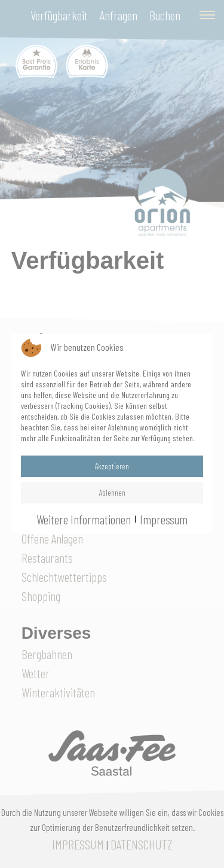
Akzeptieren (112, 466)
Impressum (164, 519)
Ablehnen (112, 492)
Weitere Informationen (84, 519)
